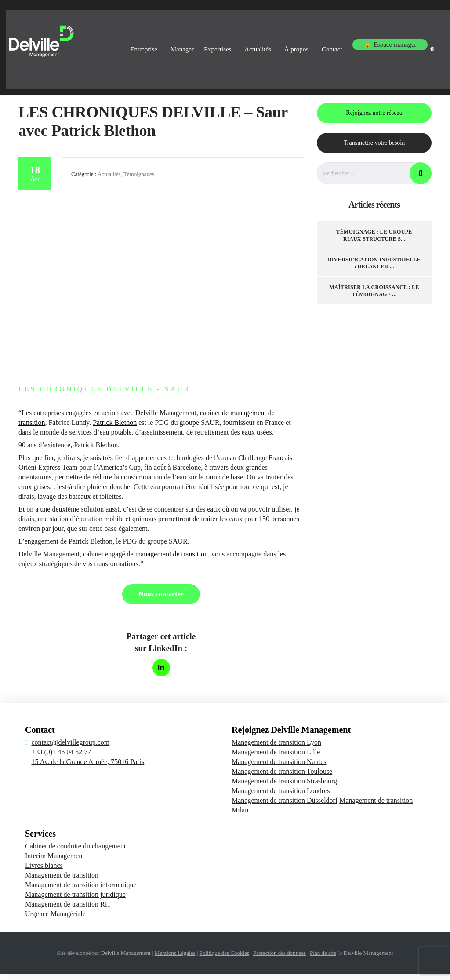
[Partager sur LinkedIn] (161, 674)
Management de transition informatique (81, 891)
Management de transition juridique (75, 901)
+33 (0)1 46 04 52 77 (61, 758)
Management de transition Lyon (276, 748)
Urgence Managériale (55, 920)
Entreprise (109, 43)
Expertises (195, 43)
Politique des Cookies (224, 959)
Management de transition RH (67, 910)
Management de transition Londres (281, 797)
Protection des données (279, 959)
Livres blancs (44, 872)
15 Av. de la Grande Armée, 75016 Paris (88, 768)
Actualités (240, 43)
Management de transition (62, 881)
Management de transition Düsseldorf (285, 806)
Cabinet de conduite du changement (75, 852)
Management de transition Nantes (279, 768)
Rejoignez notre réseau (374, 119)
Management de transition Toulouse (282, 777)
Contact (323, 43)
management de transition (172, 560)
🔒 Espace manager (379, 43)
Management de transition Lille (276, 758)
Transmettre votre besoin (374, 149)
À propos (283, 43)
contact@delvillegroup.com (70, 748)
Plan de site (323, 959)
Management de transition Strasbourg (284, 787)
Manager (152, 43)
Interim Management (55, 862)
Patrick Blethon (115, 429)
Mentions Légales (175, 959)
